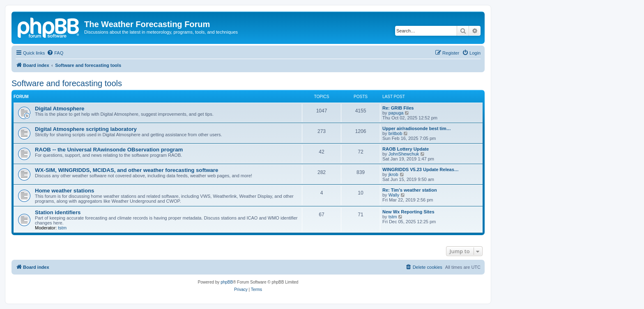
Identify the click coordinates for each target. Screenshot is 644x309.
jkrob (393, 174)
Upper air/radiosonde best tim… (417, 128)
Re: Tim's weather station (410, 190)
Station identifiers (58, 212)
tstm (62, 228)
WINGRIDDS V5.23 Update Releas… (421, 169)
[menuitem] (55, 53)
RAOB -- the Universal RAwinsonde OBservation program (109, 150)
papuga (396, 113)
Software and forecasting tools (67, 83)
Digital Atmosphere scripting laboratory (86, 129)
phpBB (227, 282)
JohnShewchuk (404, 154)
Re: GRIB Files (398, 108)
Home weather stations (64, 191)
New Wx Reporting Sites (408, 212)
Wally (394, 195)
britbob (396, 133)
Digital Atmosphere (60, 109)
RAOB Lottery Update (406, 149)
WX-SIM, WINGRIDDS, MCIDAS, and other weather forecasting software (126, 170)
